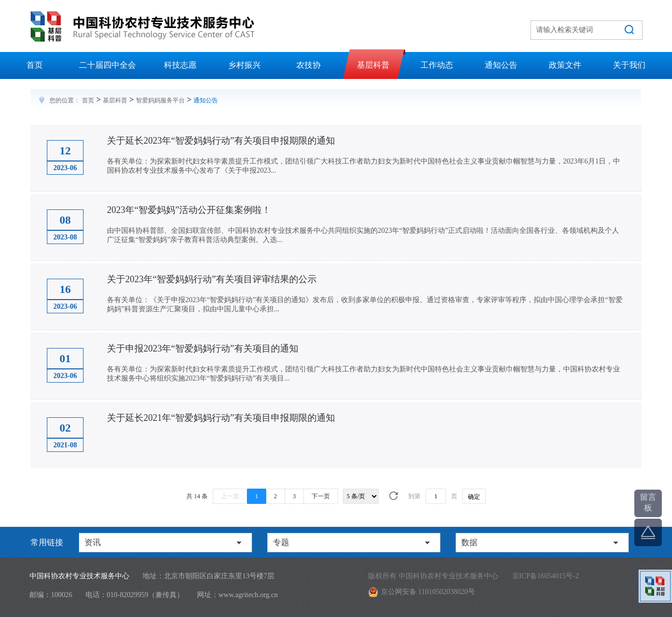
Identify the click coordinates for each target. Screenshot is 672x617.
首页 (35, 65)
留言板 (648, 502)
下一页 (321, 496)
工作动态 (437, 65)
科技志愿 (180, 65)
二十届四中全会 (107, 65)
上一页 (230, 496)
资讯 (93, 542)
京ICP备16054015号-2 (545, 576)
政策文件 (565, 65)
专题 (281, 542)
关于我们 (629, 65)
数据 (469, 542)
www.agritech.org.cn (248, 595)
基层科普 (373, 65)
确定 (474, 497)
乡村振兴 (244, 65)
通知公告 (501, 65)
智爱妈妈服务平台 (160, 100)
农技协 (309, 65)
